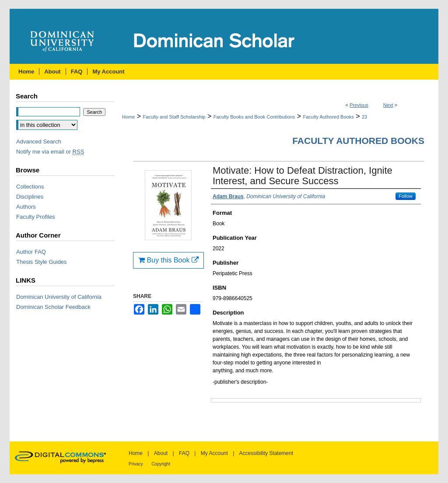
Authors (26, 207)
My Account (214, 453)
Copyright (161, 464)
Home (128, 117)
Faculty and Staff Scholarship (174, 117)
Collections (30, 187)
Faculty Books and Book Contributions (254, 117)
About (161, 453)
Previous (359, 105)
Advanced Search (39, 142)
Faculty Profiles (36, 217)
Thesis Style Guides (42, 262)
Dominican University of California (59, 297)
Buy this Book (168, 260)
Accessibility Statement (266, 453)
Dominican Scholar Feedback (53, 307)
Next (388, 105)
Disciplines (30, 197)
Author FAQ (31, 252)
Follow (406, 196)
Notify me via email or (50, 152)
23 (364, 117)
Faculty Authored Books (328, 117)
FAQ (184, 453)
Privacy (136, 464)
